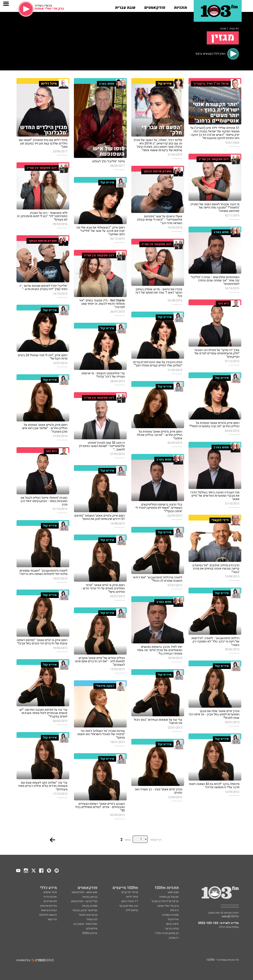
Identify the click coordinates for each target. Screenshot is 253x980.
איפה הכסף (172, 924)
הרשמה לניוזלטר (48, 915)
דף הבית (234, 29)
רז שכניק (174, 938)
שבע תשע (173, 892)
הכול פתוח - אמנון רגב (85, 924)
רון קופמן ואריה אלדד (167, 933)
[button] (180, 6)
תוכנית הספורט (170, 915)
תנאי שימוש (50, 892)
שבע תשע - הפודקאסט (85, 892)
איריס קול (173, 919)
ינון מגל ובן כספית (169, 897)
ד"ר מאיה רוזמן (130, 901)
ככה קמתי (92, 919)
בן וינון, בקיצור (90, 897)
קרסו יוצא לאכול (88, 915)
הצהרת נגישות (49, 910)
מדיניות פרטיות (48, 906)
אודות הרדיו (50, 897)
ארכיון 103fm (90, 933)
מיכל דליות (132, 897)
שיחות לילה (132, 910)
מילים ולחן (92, 929)
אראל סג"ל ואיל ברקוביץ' (165, 901)
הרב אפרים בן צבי (129, 906)
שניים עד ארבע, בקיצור (85, 910)
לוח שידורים (50, 901)
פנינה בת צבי (172, 929)
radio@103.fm (230, 917)
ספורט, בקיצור (89, 906)
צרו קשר (52, 919)
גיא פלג (174, 910)
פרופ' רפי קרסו (130, 892)
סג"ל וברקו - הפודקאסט (84, 901)
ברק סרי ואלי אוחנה (168, 906)
